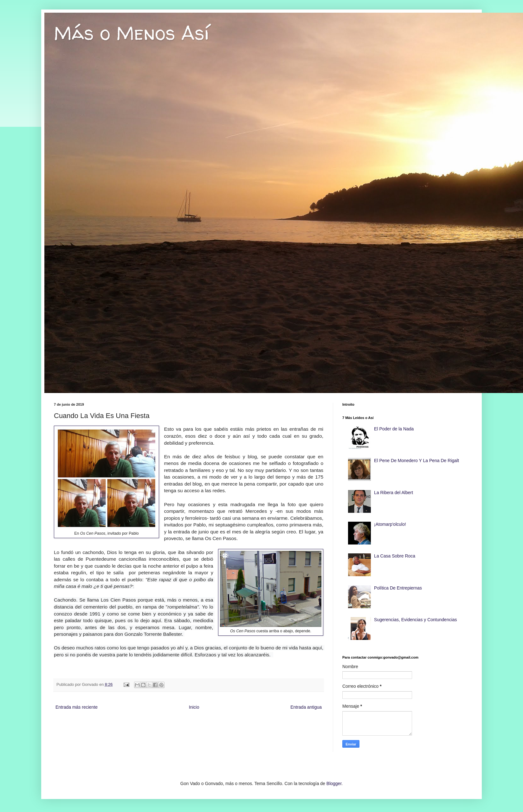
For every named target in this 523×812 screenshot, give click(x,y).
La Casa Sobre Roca (395, 556)
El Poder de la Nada (394, 429)
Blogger (334, 783)
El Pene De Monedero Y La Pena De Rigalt (416, 461)
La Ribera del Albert (394, 493)
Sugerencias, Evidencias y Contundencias (416, 620)
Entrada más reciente (77, 707)
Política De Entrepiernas (398, 588)
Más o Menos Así (131, 33)
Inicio (194, 707)
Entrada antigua (306, 707)
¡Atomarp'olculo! (390, 524)
